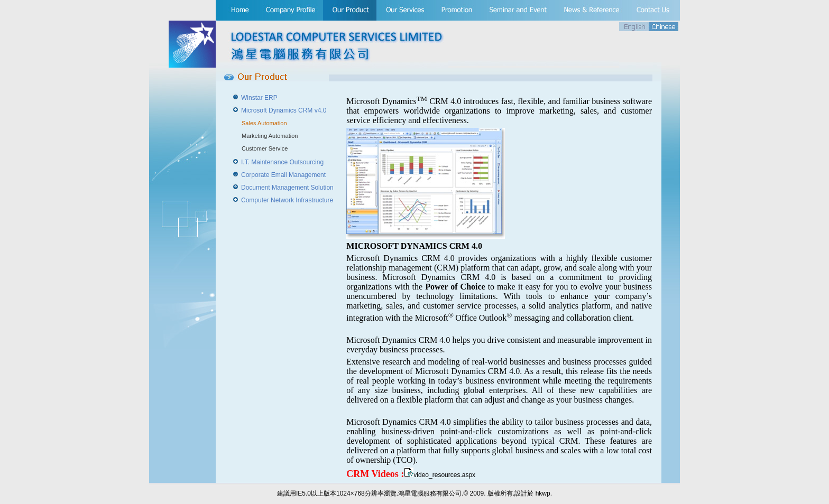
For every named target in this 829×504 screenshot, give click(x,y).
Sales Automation (264, 123)
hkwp (543, 493)
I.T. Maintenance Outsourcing (282, 162)
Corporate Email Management (283, 175)
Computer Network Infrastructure (287, 200)
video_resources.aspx (444, 475)
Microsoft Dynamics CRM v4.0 (284, 110)
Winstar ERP (259, 98)
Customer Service (265, 148)
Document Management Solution (287, 188)
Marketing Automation (270, 136)
